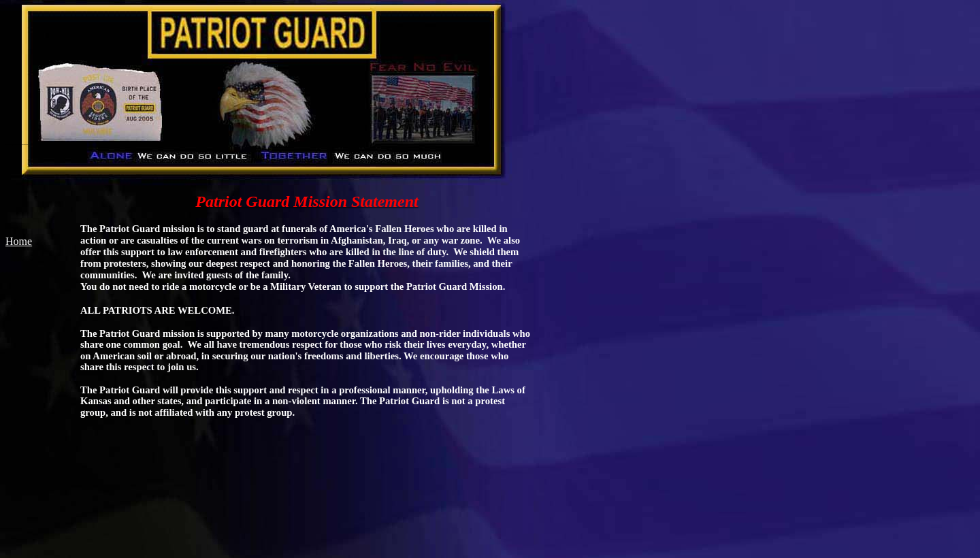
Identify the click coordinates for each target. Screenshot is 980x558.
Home (19, 241)
